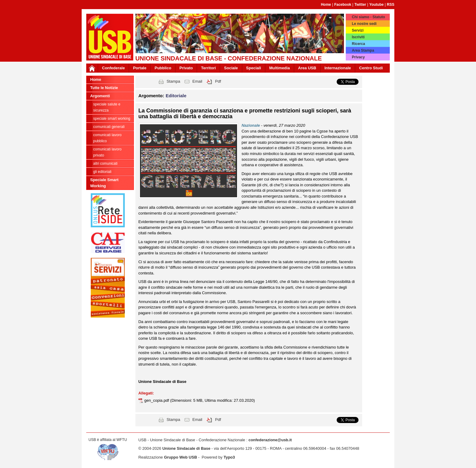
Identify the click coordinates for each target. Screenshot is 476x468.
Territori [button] (208, 68)
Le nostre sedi (364, 24)
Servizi (358, 30)
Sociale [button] (231, 68)
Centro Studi (371, 68)
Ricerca (358, 44)
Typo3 (229, 457)
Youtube (377, 5)
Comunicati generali (109, 127)
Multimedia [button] (280, 68)
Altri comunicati (105, 163)
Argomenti (100, 96)
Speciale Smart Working (112, 119)
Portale (140, 68)
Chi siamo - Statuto (368, 17)
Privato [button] (186, 68)
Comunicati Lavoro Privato (107, 152)
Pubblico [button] (163, 68)
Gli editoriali (102, 172)
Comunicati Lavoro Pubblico (107, 138)
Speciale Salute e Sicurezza (107, 107)
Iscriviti (358, 37)
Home (326, 5)
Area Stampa (363, 50)
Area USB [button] (307, 68)
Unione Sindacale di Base (186, 448)
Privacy (358, 57)
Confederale (113, 68)
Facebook (343, 5)
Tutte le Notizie (104, 88)
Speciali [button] (254, 68)
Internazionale (338, 68)
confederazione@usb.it (270, 440)
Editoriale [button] (176, 96)
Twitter (360, 5)
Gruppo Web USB (180, 457)
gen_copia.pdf (157, 400)
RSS (391, 5)
